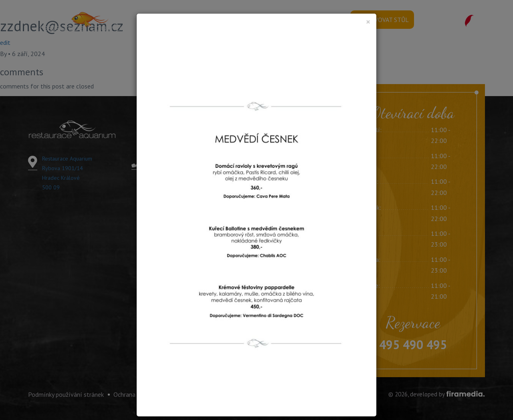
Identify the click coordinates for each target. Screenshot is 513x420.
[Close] (368, 22)
